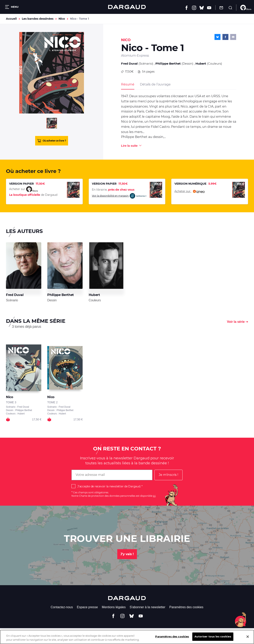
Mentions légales (114, 607)
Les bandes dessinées (38, 19)
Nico (62, 19)
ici (154, 496)
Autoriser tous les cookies (213, 639)
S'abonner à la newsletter (147, 607)
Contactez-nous (62, 607)
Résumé (128, 84)
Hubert (201, 64)
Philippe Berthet (168, 64)
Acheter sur (190, 191)
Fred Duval (129, 64)
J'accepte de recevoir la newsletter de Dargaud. (109, 486)
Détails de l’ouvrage (155, 84)
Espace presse (87, 607)
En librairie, (113, 190)
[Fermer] (248, 639)
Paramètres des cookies (186, 607)
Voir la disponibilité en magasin (119, 196)
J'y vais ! (127, 554)
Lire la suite (129, 146)
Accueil (11, 19)
